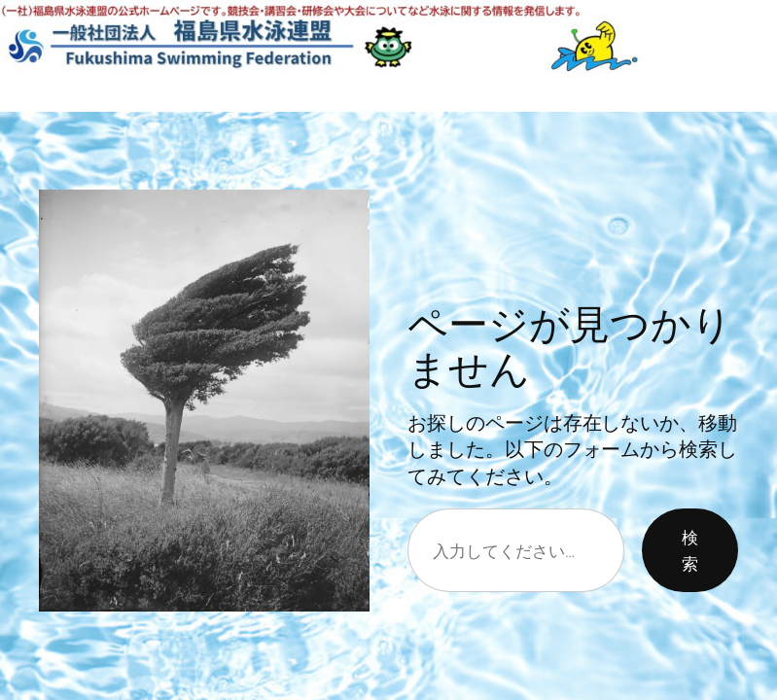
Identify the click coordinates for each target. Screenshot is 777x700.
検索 (690, 550)
